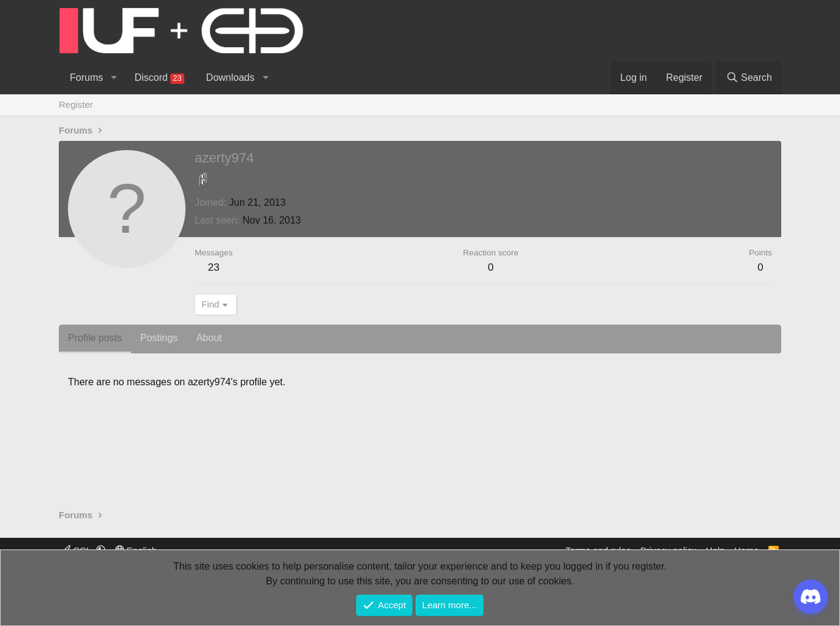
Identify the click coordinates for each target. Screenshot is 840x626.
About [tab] (209, 338)
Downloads (231, 77)
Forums (86, 77)
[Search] (749, 78)
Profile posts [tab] (95, 338)
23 (214, 267)
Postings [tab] (159, 338)
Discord (159, 78)
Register (76, 104)
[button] (114, 78)
